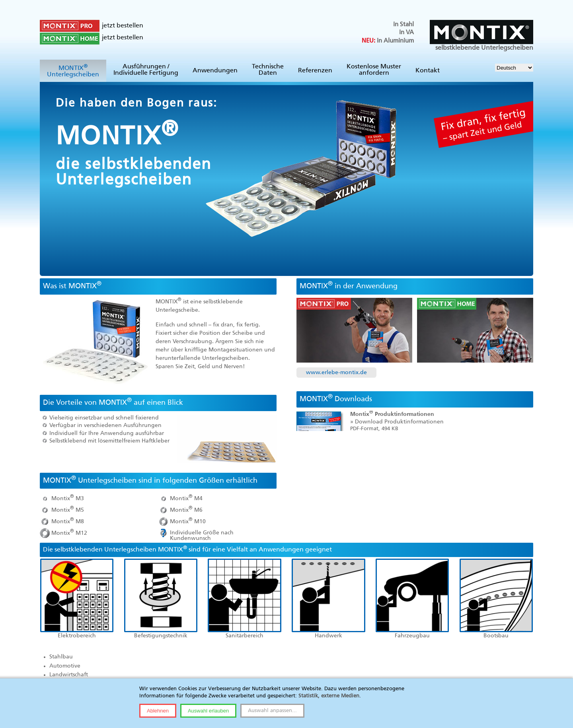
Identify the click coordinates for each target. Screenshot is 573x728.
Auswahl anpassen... (272, 711)
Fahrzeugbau (412, 636)
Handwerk (328, 636)
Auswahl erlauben (208, 711)
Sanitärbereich (245, 636)
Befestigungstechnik (161, 636)
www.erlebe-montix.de (336, 373)
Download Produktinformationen (399, 422)
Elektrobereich (77, 636)
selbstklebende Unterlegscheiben (481, 36)
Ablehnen (158, 711)
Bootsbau (496, 636)
